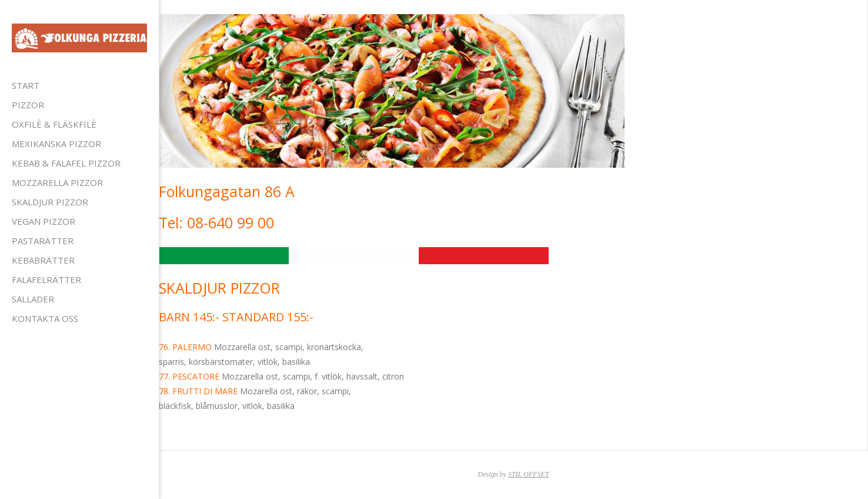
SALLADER (33, 299)
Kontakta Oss (45, 318)
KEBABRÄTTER (43, 260)
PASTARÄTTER (43, 241)
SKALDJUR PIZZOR (50, 202)
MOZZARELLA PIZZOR (57, 182)
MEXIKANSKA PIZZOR (56, 144)
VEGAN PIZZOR (44, 221)
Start (26, 85)
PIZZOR (28, 105)
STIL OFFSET (528, 474)
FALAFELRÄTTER (46, 280)
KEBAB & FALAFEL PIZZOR (66, 163)
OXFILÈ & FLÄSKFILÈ (54, 124)
